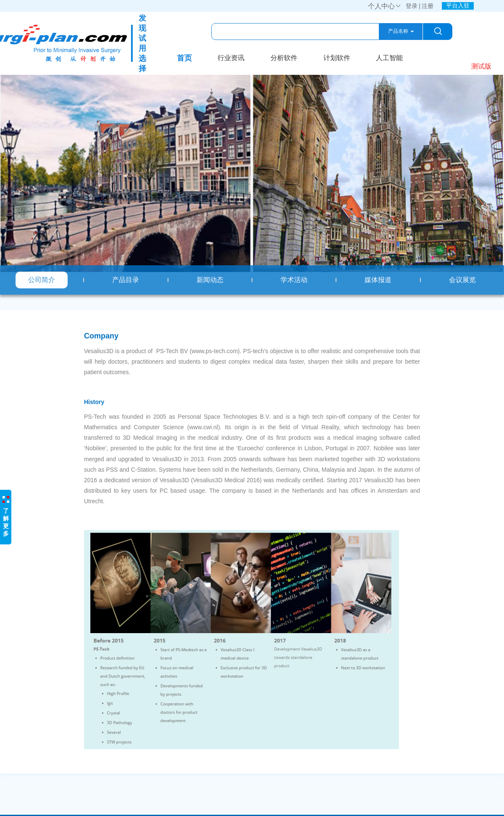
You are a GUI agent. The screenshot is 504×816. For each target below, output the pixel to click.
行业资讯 (231, 58)
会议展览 (462, 280)
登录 (412, 6)
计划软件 (337, 58)
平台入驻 (458, 5)
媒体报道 (378, 280)
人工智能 (389, 58)
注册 (428, 6)
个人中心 (385, 6)
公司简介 (42, 280)
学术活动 (294, 280)
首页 (184, 58)
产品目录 (126, 280)
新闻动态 (210, 280)
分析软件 (284, 58)
